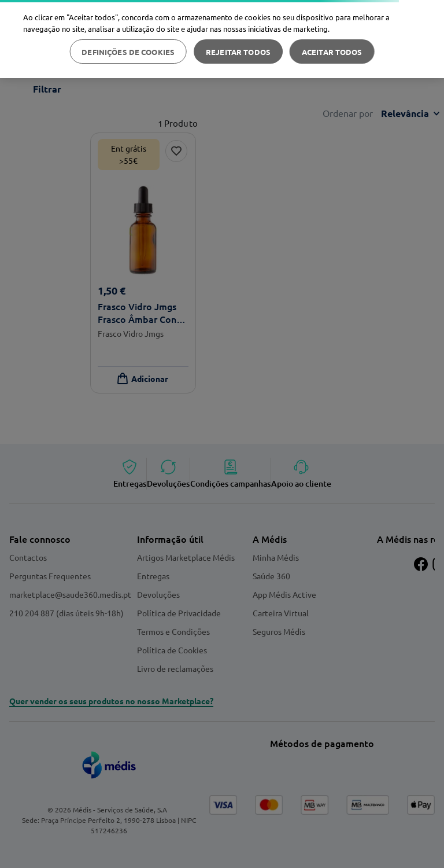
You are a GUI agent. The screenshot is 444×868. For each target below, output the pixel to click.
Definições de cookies (128, 52)
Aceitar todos (332, 52)
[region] (222, 39)
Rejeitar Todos (238, 52)
